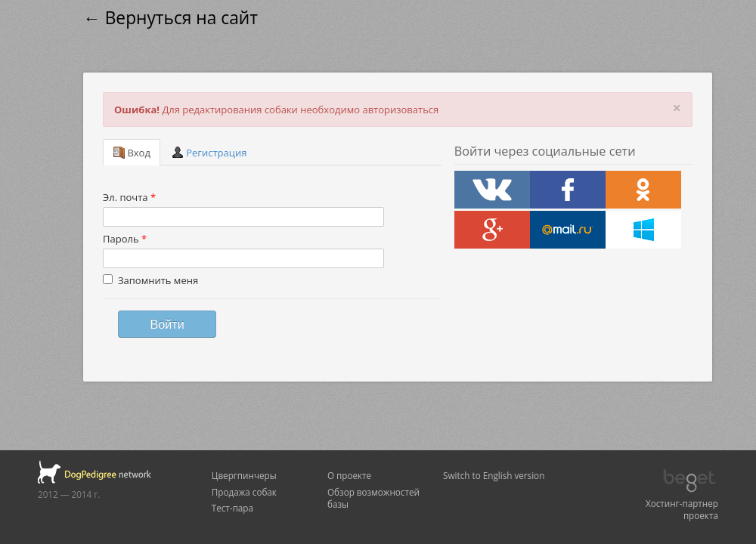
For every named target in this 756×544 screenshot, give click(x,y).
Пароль (125, 239)
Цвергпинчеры (244, 475)
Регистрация (209, 153)
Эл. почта (129, 197)
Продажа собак (244, 492)
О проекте (349, 475)
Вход (132, 153)
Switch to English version (494, 475)
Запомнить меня (150, 280)
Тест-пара (232, 508)
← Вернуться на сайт (170, 18)
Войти (167, 324)
